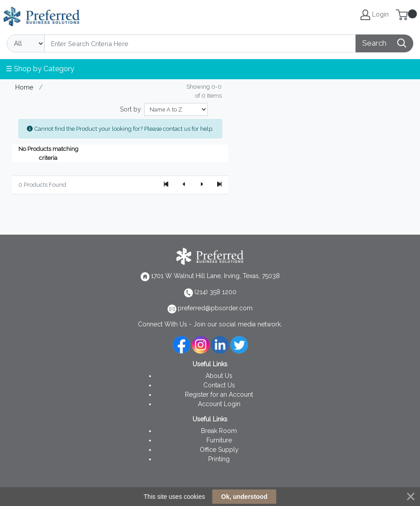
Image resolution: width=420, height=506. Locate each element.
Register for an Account (219, 395)
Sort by (131, 109)
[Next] (201, 185)
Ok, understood (244, 497)
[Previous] (184, 185)
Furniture (219, 440)
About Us (219, 376)
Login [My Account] (375, 15)
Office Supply (219, 450)
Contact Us (219, 385)
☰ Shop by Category (40, 69)
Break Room (219, 431)
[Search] (200, 43)
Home (24, 87)
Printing (219, 459)
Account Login (219, 404)
